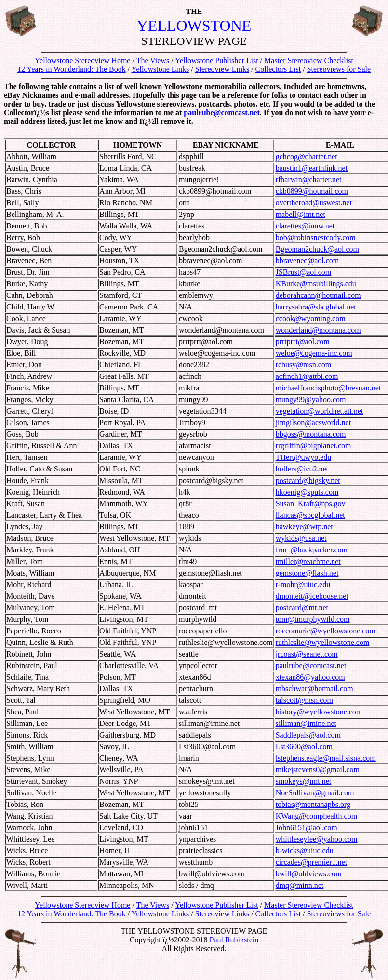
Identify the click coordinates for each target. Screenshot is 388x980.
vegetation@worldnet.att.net (320, 411)
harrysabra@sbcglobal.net (316, 307)
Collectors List (278, 69)
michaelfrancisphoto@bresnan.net (328, 388)
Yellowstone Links (161, 69)
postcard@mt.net (302, 608)
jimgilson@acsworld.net (314, 423)
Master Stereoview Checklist (309, 60)
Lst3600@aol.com (304, 746)
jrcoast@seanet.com (307, 654)
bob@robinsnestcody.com (316, 237)
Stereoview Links (222, 69)
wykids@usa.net (301, 538)
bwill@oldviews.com (309, 874)
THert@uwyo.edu (304, 457)
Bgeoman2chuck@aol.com (317, 249)
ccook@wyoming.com (311, 318)
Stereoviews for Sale (339, 69)
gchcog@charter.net (307, 156)
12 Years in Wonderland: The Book (72, 69)
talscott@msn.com (304, 700)
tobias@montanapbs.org (313, 804)
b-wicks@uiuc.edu (305, 851)
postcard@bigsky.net (308, 480)
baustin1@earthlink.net (312, 168)
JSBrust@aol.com (304, 272)
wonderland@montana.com (318, 330)
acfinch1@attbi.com (307, 376)
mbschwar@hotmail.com (314, 689)
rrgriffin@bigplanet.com (314, 446)
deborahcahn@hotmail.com (318, 295)
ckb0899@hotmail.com (312, 191)
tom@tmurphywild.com (313, 619)
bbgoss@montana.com (311, 434)
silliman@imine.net (306, 723)
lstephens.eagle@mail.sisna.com (326, 758)
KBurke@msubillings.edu (316, 284)
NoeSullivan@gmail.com (315, 793)
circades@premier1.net (311, 862)
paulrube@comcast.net (222, 113)
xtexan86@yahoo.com (310, 677)
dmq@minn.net (300, 885)
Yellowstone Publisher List (217, 60)
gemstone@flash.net (307, 573)
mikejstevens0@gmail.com (318, 770)
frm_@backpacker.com (312, 550)
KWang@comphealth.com (316, 816)
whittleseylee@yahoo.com (317, 839)
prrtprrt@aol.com (303, 342)
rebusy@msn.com (304, 365)
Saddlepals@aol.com (308, 735)
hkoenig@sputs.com (307, 492)
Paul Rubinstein (234, 940)
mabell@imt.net (301, 214)
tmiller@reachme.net (308, 561)
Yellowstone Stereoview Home (82, 60)
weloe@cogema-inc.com (314, 353)
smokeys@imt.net (304, 781)
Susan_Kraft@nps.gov (311, 503)
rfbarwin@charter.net (309, 180)
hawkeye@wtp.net (304, 527)
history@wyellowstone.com (319, 712)
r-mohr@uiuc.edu (303, 584)
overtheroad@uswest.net (314, 203)
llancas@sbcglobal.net (310, 515)
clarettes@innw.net (305, 226)
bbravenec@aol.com (308, 261)
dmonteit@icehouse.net (312, 596)
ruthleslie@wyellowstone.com (323, 642)
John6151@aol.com (307, 827)
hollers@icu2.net (302, 469)
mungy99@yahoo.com (311, 399)
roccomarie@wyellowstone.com (326, 631)
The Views (153, 60)
